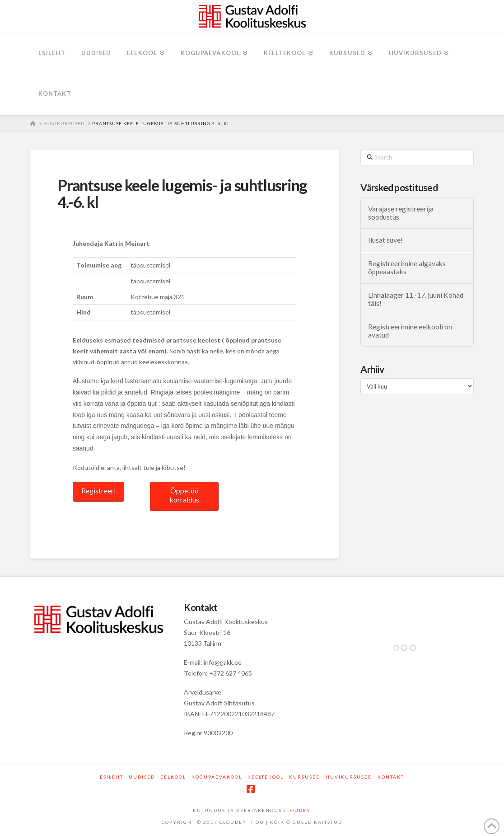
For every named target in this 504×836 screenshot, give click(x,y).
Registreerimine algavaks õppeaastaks (407, 268)
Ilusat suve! (385, 240)
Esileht (112, 777)
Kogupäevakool (217, 777)
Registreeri (98, 491)
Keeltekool (266, 777)
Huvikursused (349, 777)
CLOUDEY (297, 810)
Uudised (142, 777)
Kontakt (391, 777)
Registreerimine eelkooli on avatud (410, 331)
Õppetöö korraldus (184, 495)
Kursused (305, 777)
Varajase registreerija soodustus (401, 213)
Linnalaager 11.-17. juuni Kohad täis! (416, 299)
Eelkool (173, 777)
